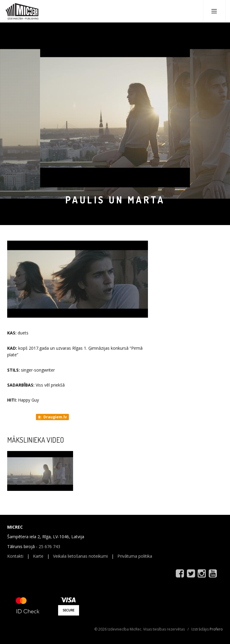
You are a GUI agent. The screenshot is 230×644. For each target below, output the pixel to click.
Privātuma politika (135, 556)
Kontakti (15, 556)
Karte (38, 556)
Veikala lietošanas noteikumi (80, 556)
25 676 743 (49, 546)
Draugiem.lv (52, 417)
